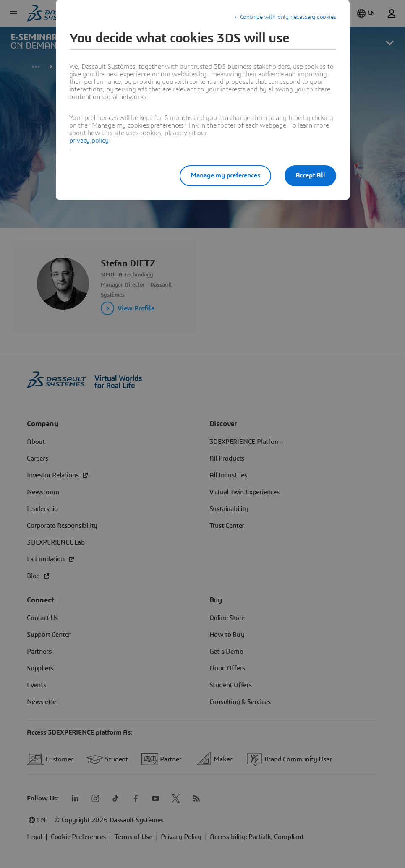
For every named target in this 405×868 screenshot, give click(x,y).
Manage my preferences (225, 175)
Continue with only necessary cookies (288, 17)
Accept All (310, 175)
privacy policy (89, 141)
